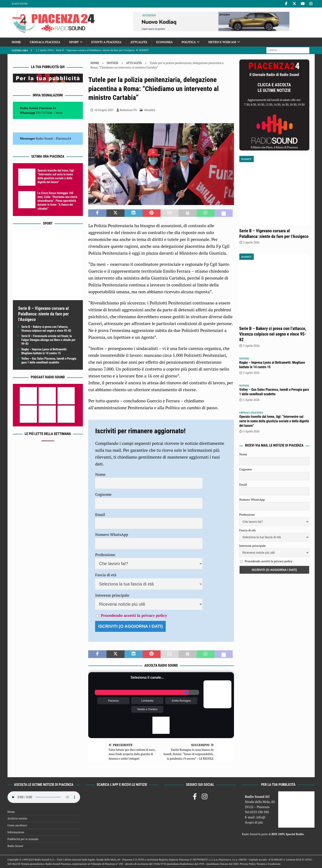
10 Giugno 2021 (104, 110)
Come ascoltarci (17, 825)
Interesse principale (112, 595)
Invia (59, 113)
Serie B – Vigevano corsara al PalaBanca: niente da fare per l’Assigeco (44, 314)
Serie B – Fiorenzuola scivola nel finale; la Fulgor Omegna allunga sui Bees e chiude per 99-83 (49, 340)
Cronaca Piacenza (45, 42)
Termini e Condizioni (268, 864)
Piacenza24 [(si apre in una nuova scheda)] (63, 138)
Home (16, 42)
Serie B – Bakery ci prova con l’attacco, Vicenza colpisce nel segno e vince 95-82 (273, 334)
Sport (74, 42)
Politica (189, 42)
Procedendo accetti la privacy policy (134, 615)
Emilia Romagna (181, 701)
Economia (164, 42)
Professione (105, 555)
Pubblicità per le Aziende (23, 839)
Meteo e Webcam (222, 42)
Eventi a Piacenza (106, 42)
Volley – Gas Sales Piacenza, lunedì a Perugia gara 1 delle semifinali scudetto (274, 392)
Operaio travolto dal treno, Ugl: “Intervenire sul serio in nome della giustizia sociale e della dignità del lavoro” (274, 421)
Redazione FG (128, 110)
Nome (100, 474)
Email (100, 514)
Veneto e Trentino (147, 709)
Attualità (139, 42)
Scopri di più (254, 822)
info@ (261, 817)
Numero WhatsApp (112, 534)
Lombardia (147, 701)
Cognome (103, 494)
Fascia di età (106, 575)
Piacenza (113, 701)
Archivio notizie (17, 818)
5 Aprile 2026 (251, 242)
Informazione (16, 832)
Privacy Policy (248, 864)
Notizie (112, 63)
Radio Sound (20, 4)
